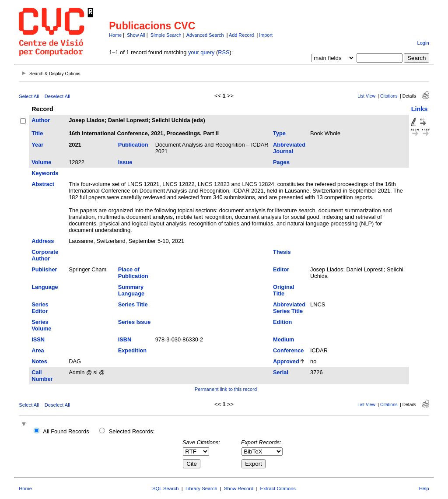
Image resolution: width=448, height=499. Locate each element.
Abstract (43, 184)
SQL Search (166, 488)
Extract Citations (278, 488)
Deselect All (57, 96)
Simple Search (166, 35)
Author (41, 120)
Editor (281, 269)
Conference (288, 350)
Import (266, 35)
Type (279, 133)
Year (37, 145)
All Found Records (66, 431)
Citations (389, 96)
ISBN (125, 339)
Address (43, 241)
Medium (283, 339)
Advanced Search (205, 35)
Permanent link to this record (226, 389)
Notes (39, 361)
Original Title (283, 290)
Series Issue (135, 322)
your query (201, 52)
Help (424, 488)
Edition (282, 322)
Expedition (132, 350)
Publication (133, 145)
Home (115, 35)
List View (366, 96)
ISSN (38, 339)
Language (45, 287)
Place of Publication (133, 273)
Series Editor (40, 308)
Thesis (282, 252)
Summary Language (131, 290)
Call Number (42, 376)
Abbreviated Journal (289, 148)
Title (37, 133)
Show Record (239, 488)
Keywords (45, 173)
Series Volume (41, 325)
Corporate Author (45, 255)
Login (423, 43)
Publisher (44, 269)
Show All (136, 35)
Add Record (241, 35)
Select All (29, 96)
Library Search (201, 488)
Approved (286, 361)
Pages (281, 162)
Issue (125, 162)
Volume (41, 162)
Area (38, 350)
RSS (224, 52)
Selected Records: (132, 431)
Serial (281, 372)
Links (420, 109)
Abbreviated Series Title (289, 308)
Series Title (133, 304)
